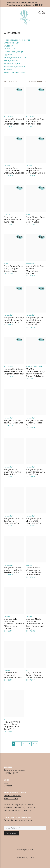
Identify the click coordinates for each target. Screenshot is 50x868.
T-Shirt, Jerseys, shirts (14, 72)
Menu (5, 13)
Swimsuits (9, 70)
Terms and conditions (15, 770)
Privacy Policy (11, 773)
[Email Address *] (25, 828)
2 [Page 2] (17, 744)
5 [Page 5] (27, 744)
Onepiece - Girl (11, 43)
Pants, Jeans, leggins (14, 52)
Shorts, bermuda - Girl (15, 58)
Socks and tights (12, 64)
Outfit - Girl (9, 49)
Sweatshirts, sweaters (15, 66)
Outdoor (8, 46)
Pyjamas (8, 55)
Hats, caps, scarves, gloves (17, 40)
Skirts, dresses (11, 61)
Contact (8, 786)
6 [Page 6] (30, 744)
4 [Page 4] (23, 744)
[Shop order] (37, 81)
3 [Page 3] (20, 744)
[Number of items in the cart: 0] (44, 13)
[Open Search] (39, 13)
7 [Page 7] (33, 744)
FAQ (6, 783)
